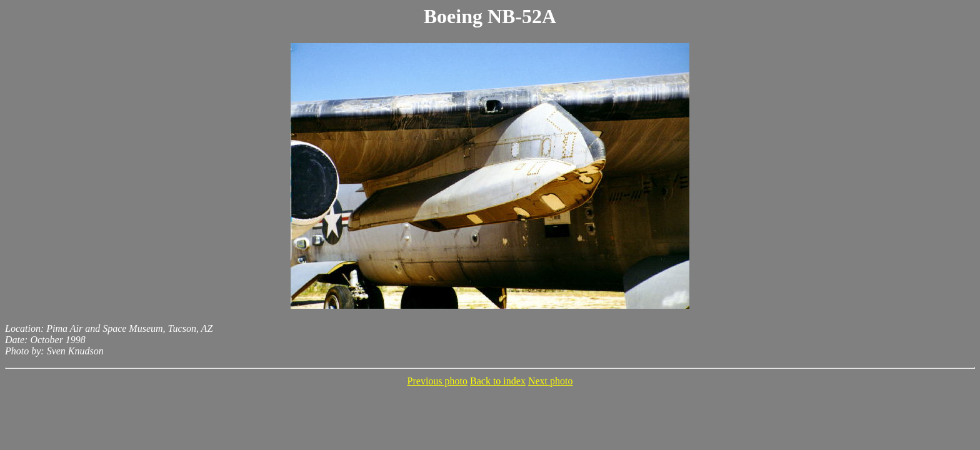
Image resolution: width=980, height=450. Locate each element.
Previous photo (437, 381)
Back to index (498, 381)
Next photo (551, 381)
